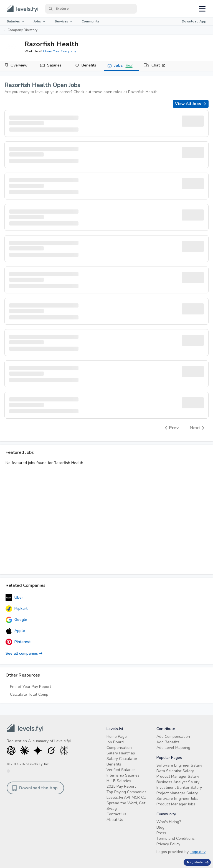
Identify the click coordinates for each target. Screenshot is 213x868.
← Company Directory (20, 30)
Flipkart (17, 609)
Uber (14, 598)
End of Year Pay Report (31, 687)
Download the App (35, 788)
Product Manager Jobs (176, 804)
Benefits (89, 65)
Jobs (40, 21)
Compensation (119, 748)
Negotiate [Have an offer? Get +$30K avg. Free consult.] (198, 862)
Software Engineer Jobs (177, 799)
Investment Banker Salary (179, 788)
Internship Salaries (123, 775)
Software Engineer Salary (179, 765)
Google (16, 620)
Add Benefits (168, 742)
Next (197, 428)
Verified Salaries (121, 770)
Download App (194, 21)
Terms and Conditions (176, 838)
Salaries (16, 21)
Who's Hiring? (169, 822)
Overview (19, 65)
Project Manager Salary (177, 793)
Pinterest (18, 642)
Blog (160, 827)
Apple (15, 631)
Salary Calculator (122, 759)
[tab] (17, 66)
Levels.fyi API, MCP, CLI (126, 797)
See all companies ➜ (24, 653)
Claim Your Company (59, 51)
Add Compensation (173, 737)
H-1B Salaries (119, 781)
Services (64, 21)
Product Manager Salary (178, 776)
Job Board (115, 742)
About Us (115, 820)
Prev (172, 428)
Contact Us (116, 814)
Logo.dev (198, 852)
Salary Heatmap (121, 753)
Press (161, 833)
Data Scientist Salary (175, 771)
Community (90, 21)
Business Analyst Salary (178, 782)
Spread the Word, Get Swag (126, 806)
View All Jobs (191, 104)
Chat (159, 65)
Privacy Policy (168, 844)
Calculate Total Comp (29, 694)
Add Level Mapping (173, 748)
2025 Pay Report (121, 786)
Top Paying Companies (126, 792)
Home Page (117, 737)
